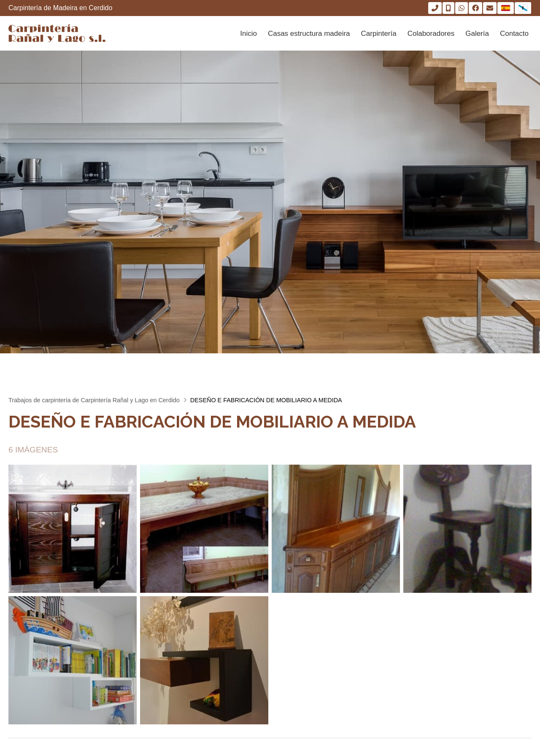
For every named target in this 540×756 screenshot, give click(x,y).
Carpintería (379, 34)
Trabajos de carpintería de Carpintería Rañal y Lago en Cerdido (94, 400)
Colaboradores (431, 34)
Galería (477, 34)
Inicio (248, 34)
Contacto (514, 34)
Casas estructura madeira (309, 34)
